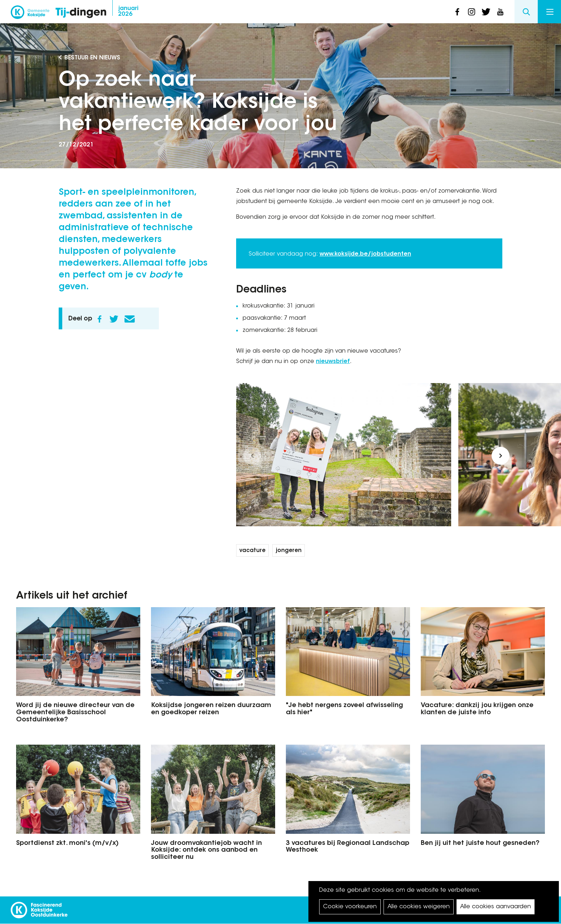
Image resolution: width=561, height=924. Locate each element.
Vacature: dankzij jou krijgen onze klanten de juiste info (477, 709)
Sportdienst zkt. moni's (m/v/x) (67, 843)
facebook (457, 12)
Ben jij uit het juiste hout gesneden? (480, 843)
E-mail (130, 319)
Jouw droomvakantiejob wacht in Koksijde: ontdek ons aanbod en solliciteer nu (206, 851)
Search (526, 12)
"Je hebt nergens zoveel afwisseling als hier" (344, 709)
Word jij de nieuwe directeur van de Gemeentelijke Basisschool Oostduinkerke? (75, 713)
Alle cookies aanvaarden (496, 907)
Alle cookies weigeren (419, 907)
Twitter (114, 319)
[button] (252, 456)
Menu (550, 12)
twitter (486, 12)
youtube (500, 12)
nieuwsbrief (333, 362)
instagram (472, 12)
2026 (128, 11)
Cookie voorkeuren (350, 907)
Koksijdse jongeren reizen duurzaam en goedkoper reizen (211, 709)
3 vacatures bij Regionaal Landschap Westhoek (348, 847)
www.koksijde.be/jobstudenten (365, 254)
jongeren (289, 551)
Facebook (99, 319)
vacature (252, 551)
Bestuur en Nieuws (92, 58)
